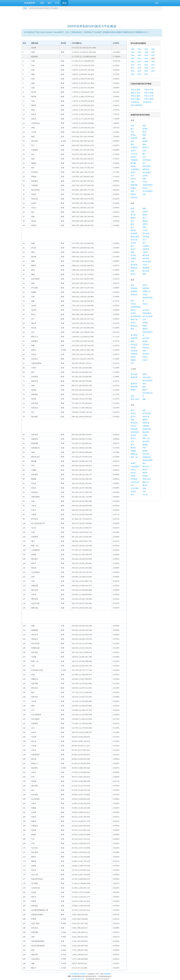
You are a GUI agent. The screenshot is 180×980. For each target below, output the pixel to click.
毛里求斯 (146, 423)
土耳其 (145, 230)
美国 (132, 285)
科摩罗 (133, 463)
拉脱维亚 (146, 249)
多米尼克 (146, 310)
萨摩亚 (133, 390)
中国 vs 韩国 (149, 99)
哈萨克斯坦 (147, 166)
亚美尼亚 (134, 197)
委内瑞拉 (134, 288)
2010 (133, 65)
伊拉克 (145, 188)
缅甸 (144, 144)
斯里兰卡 (146, 147)
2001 (153, 55)
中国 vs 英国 (135, 96)
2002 (133, 58)
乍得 (144, 448)
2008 (146, 62)
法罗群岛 (146, 258)
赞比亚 (145, 470)
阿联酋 (133, 194)
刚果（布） (135, 457)
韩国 (144, 135)
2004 (146, 58)
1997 (153, 52)
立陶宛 (133, 258)
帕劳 (144, 387)
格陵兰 (145, 326)
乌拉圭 (145, 304)
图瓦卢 (145, 390)
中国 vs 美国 (135, 90)
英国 (132, 208)
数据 (64, 3)
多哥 (132, 445)
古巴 (132, 363)
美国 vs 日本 (135, 93)
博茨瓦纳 (134, 429)
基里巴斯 (134, 377)
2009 (153, 62)
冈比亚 (133, 473)
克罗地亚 (146, 237)
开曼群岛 (134, 354)
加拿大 (145, 285)
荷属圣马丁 (147, 291)
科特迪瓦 (134, 479)
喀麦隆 (145, 445)
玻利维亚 (146, 288)
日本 (132, 132)
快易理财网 (30, 3)
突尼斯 (145, 476)
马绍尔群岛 (147, 377)
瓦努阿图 (134, 387)
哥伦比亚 (134, 344)
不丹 (132, 176)
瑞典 (144, 274)
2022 (133, 74)
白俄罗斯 (146, 246)
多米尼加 (146, 338)
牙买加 (133, 304)
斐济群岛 (134, 384)
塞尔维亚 (134, 265)
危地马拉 (146, 348)
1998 (133, 55)
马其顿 (133, 255)
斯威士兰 (146, 482)
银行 (50, 3)
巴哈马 (145, 360)
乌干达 (145, 495)
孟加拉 (133, 157)
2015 (139, 68)
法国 (132, 212)
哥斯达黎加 (147, 313)
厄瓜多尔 (146, 344)
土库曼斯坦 (135, 169)
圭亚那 (133, 313)
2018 (133, 71)
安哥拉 (133, 413)
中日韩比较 (135, 102)
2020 (146, 71)
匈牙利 (145, 224)
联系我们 (83, 974)
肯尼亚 (133, 476)
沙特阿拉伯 (147, 160)
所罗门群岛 (135, 399)
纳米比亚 (146, 416)
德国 (144, 208)
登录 (157, 3)
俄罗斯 (133, 230)
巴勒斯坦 (134, 160)
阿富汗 (133, 172)
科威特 (133, 188)
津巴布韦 (146, 454)
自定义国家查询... (137, 105)
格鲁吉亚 (146, 169)
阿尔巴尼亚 (147, 262)
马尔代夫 (134, 154)
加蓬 (144, 488)
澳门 (132, 129)
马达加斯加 (135, 466)
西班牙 (145, 215)
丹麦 (132, 262)
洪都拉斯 (134, 338)
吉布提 (133, 435)
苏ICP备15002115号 (78, 979)
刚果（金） (147, 438)
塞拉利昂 (146, 432)
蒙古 (144, 154)
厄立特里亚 (135, 488)
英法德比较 (147, 102)
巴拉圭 (145, 294)
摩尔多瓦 (146, 255)
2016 (146, 68)
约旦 (144, 157)
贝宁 (132, 441)
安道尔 (133, 249)
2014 (133, 68)
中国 (132, 126)
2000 (146, 55)
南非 (132, 410)
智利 (132, 301)
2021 (153, 71)
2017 (153, 68)
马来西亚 (134, 138)
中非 (132, 485)
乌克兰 (145, 265)
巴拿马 (145, 357)
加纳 (132, 420)
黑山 (132, 246)
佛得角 (145, 420)
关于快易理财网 (74, 974)
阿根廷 (133, 360)
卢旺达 (133, 470)
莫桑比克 (134, 454)
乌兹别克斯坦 (148, 185)
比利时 (145, 212)
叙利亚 (133, 166)
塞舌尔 (133, 438)
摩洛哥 (133, 448)
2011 (139, 65)
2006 (133, 62)
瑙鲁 (144, 399)
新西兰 (145, 374)
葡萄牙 (133, 218)
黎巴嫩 (133, 163)
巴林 (144, 194)
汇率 (57, 3)
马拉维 (133, 491)
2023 (139, 74)
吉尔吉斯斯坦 (148, 191)
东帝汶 (133, 179)
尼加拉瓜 (134, 294)
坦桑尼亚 (146, 426)
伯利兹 (145, 323)
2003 (139, 58)
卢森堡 (145, 252)
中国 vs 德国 (149, 93)
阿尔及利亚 (147, 413)
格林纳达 (134, 326)
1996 (146, 52)
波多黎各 (134, 291)
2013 (153, 65)
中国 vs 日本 (149, 90)
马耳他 (133, 243)
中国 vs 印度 (149, 96)
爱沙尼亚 (146, 271)
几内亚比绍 (135, 482)
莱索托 (145, 451)
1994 (133, 52)
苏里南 (145, 341)
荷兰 (144, 243)
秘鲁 (132, 341)
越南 (144, 138)
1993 (153, 49)
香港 (144, 126)
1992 (146, 49)
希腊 (144, 227)
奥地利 (145, 221)
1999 (139, 55)
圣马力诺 (134, 240)
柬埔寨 (145, 141)
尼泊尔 (133, 151)
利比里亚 (134, 423)
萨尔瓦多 (146, 354)
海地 (132, 329)
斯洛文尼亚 (135, 237)
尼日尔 (133, 416)
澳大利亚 (134, 374)
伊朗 (132, 191)
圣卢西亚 (134, 335)
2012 (146, 65)
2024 (146, 74)
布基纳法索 (147, 429)
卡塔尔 (145, 182)
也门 (144, 163)
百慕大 (133, 323)
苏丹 (132, 495)
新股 (42, 3)
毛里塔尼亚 (135, 432)
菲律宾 (133, 135)
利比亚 (133, 426)
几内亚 (145, 435)
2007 (139, 62)
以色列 (145, 176)
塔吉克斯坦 (147, 172)
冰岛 (132, 221)
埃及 (144, 410)
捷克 (132, 224)
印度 (144, 151)
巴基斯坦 (134, 147)
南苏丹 (145, 473)
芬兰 (144, 240)
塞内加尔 (146, 466)
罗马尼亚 (146, 233)
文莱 (132, 182)
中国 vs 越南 (135, 99)
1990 (133, 49)
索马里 (145, 485)
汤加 (132, 396)
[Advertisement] (92, 16)
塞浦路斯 (146, 268)
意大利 (133, 215)
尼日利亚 (146, 441)
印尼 (132, 141)
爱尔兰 (133, 274)
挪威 (132, 252)
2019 (139, 71)
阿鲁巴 (133, 357)
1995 (139, 52)
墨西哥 (145, 329)
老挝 (132, 144)
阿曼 (144, 179)
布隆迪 (133, 451)
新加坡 (145, 129)
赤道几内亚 (147, 479)
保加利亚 (134, 233)
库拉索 (133, 348)
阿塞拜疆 (134, 185)
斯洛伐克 (134, 268)
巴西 (144, 351)
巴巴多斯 (134, 351)
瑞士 (144, 218)
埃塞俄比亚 (147, 457)
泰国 (144, 132)
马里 (144, 491)
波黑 (132, 271)
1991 (139, 49)
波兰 (132, 227)
